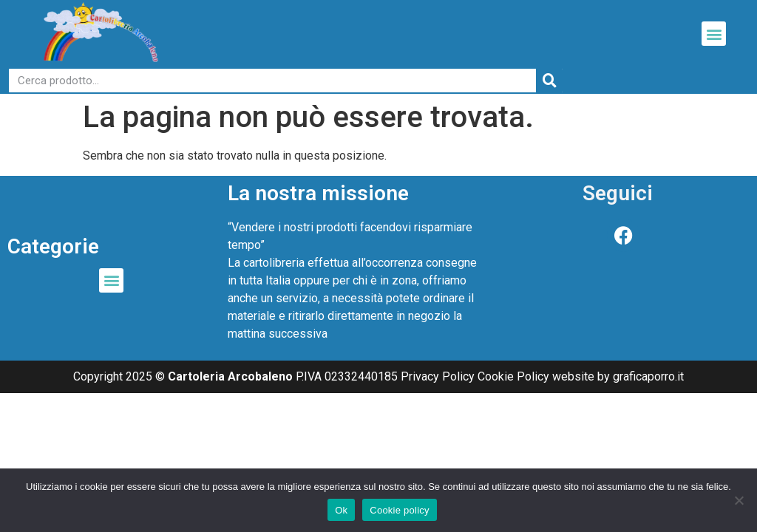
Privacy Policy (438, 376)
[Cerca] (549, 81)
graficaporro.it (648, 376)
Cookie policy (400, 510)
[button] (714, 34)
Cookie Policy (513, 376)
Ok (341, 510)
